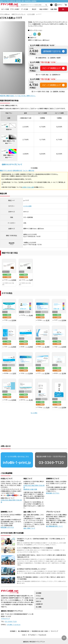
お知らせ (38, 595)
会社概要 (39, 587)
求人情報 (39, 601)
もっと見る (34, 413)
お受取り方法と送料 (28, 187)
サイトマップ (54, 625)
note (24, 629)
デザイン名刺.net (5, 14)
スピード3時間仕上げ (53, 85)
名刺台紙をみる (17, 171)
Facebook (42, 629)
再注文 (34, 9)
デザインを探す (15, 9)
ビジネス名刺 (31, 14)
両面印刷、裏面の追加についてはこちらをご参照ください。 (18, 96)
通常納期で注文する (54, 51)
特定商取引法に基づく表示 (40, 625)
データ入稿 (24, 9)
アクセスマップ (5, 612)
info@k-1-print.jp (17, 456)
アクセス (38, 590)
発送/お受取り (44, 9)
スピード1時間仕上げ (54, 68)
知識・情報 (54, 9)
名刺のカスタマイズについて (12, 164)
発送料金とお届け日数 (30, 483)
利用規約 (13, 625)
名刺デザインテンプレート (18, 14)
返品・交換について (29, 522)
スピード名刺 (5, 9)
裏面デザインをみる (6, 171)
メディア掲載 (40, 592)
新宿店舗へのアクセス (53, 487)
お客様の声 (39, 598)
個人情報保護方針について (54, 520)
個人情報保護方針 (24, 625)
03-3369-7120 (51, 456)
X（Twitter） (32, 629)
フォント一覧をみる (28, 171)
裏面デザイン (9, 143)
